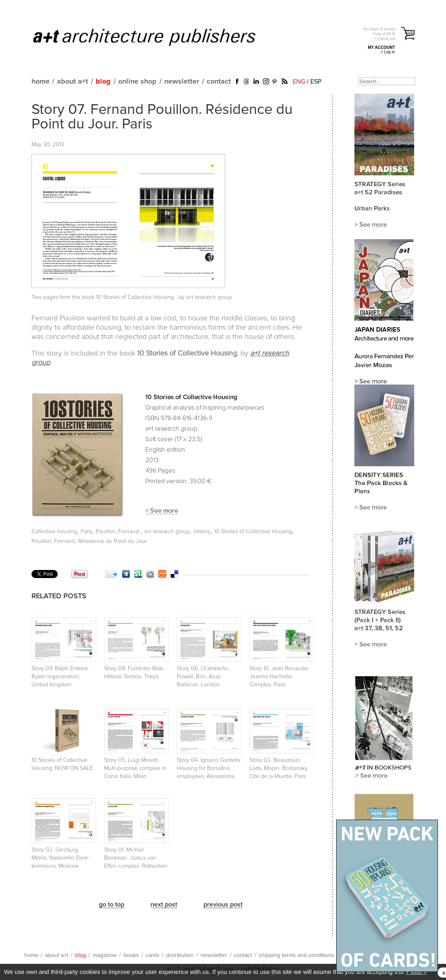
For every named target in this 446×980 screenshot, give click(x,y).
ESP (316, 82)
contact (219, 82)
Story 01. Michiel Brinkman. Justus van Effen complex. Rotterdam (136, 858)
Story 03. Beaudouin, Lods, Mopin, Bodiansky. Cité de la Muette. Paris (279, 768)
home (41, 82)
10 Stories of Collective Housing (136, 297)
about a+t (72, 82)
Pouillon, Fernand (118, 532)
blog (103, 82)
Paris (86, 532)
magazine (105, 955)
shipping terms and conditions (296, 955)
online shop (137, 82)
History (202, 532)
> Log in (388, 52)
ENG (299, 82)
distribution (180, 955)
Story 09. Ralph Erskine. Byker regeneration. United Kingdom (60, 677)
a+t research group (167, 532)
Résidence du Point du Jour (113, 541)
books (131, 955)
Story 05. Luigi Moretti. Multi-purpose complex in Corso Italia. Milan (135, 768)
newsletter (182, 82)
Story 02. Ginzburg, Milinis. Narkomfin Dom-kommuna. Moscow (60, 858)
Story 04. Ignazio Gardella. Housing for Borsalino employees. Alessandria (209, 768)
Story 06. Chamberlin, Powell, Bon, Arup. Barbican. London (203, 677)
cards (153, 955)
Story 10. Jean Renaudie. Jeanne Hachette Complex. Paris (280, 677)
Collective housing (54, 532)
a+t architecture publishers (154, 37)
